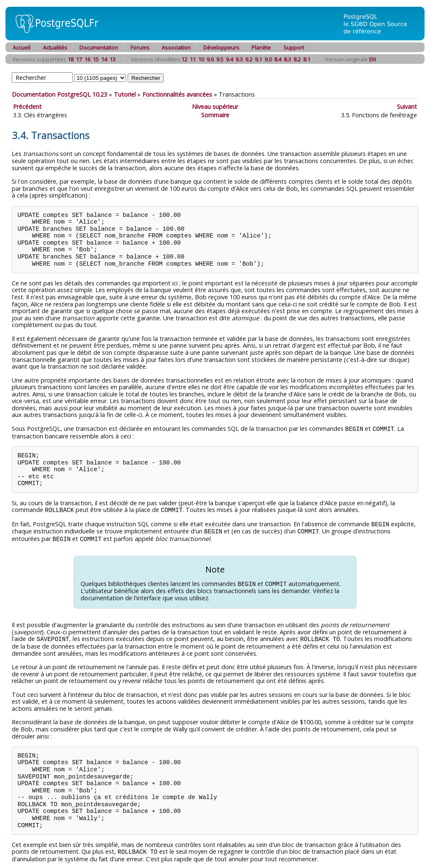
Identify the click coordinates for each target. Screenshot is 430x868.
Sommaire (215, 115)
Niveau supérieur (215, 107)
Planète (261, 47)
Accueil (21, 47)
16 (87, 59)
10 (201, 59)
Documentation (99, 47)
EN (372, 59)
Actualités (55, 47)
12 (184, 59)
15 (96, 59)
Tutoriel (125, 94)
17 (79, 59)
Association (176, 47)
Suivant (407, 107)
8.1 (307, 59)
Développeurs (221, 47)
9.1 (258, 59)
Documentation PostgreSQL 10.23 (59, 94)
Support (294, 47)
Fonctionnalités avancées (177, 94)
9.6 (210, 59)
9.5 (220, 59)
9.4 (229, 59)
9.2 (249, 59)
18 (71, 59)
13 (113, 59)
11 (193, 59)
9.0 (268, 59)
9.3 (239, 59)
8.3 (287, 59)
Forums (140, 47)
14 (104, 59)
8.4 (278, 59)
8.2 (297, 59)
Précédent (27, 107)
